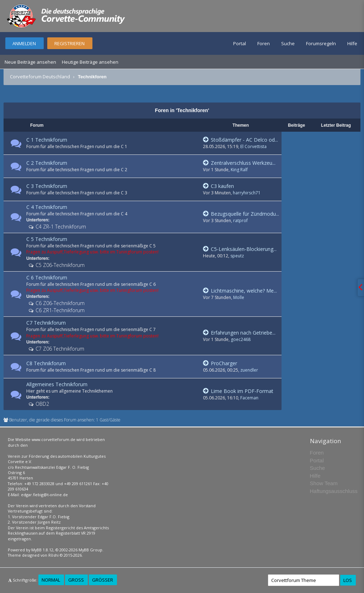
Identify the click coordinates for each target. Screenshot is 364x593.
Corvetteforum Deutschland (40, 77)
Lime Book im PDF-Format (238, 391)
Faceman (249, 398)
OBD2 (42, 404)
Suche (288, 43)
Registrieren (69, 43)
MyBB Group (90, 550)
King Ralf (239, 170)
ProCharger (220, 363)
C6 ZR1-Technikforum (59, 310)
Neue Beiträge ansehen (30, 62)
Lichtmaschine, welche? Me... (240, 291)
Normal (51, 580)
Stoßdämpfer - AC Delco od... (240, 140)
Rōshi (53, 555)
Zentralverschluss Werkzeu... (239, 163)
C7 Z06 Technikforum (59, 349)
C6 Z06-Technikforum (59, 303)
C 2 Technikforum (47, 163)
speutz (237, 256)
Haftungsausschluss (334, 491)
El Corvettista (253, 146)
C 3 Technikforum (47, 186)
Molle (239, 297)
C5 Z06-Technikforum (59, 265)
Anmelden (24, 43)
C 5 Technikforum (47, 239)
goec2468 (241, 339)
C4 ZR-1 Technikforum (60, 227)
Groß (76, 580)
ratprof (240, 221)
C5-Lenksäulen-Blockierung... (240, 249)
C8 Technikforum (46, 363)
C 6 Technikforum (47, 277)
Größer (103, 580)
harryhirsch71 (247, 193)
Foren (264, 43)
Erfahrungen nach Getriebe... (239, 333)
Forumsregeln (321, 43)
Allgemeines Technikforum (57, 384)
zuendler (249, 370)
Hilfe (352, 43)
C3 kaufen (218, 186)
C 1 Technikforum (47, 140)
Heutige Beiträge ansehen (90, 62)
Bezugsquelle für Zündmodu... (241, 214)
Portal (240, 43)
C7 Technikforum (46, 323)
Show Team (324, 483)
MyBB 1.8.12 (42, 550)
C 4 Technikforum (47, 207)
